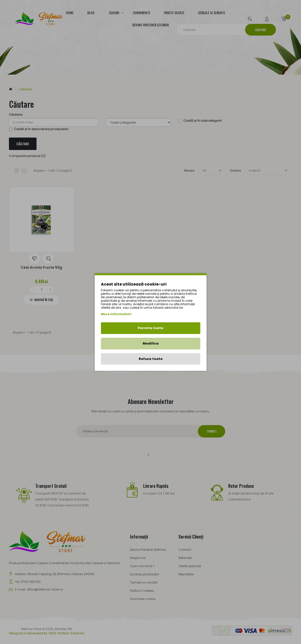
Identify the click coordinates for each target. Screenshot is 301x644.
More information (116, 314)
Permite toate (150, 328)
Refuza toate (151, 359)
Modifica (151, 343)
